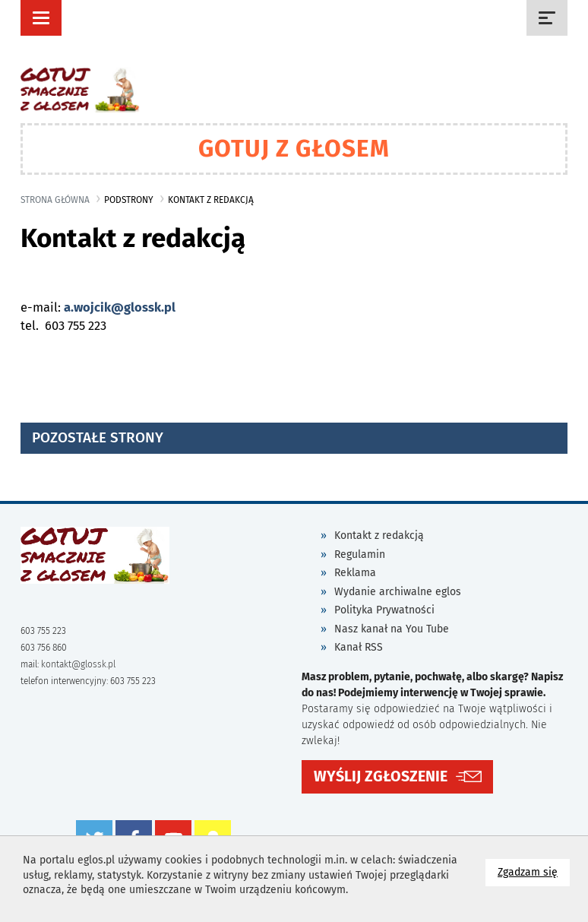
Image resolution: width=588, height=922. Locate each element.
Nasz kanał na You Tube (392, 629)
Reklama (355, 573)
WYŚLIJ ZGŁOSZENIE (381, 776)
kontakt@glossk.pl (78, 664)
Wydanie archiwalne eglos (398, 592)
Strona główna (55, 200)
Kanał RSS (359, 647)
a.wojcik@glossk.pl (120, 307)
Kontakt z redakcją (379, 535)
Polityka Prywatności (384, 610)
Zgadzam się (534, 871)
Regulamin (360, 554)
